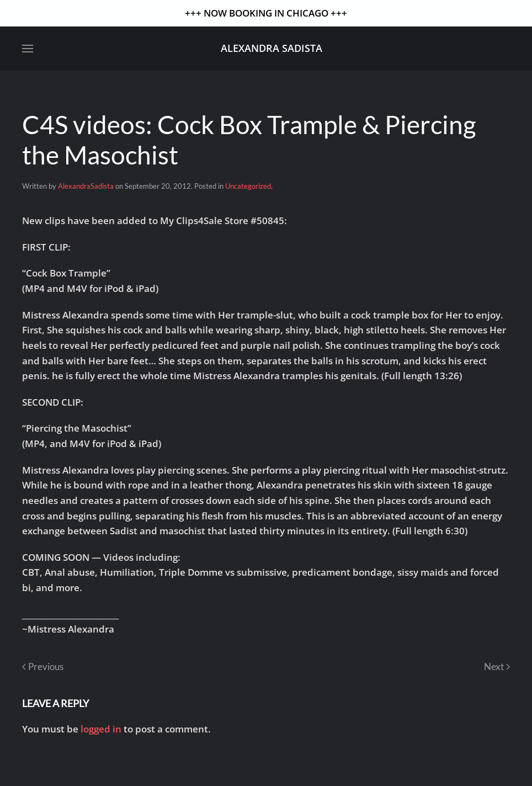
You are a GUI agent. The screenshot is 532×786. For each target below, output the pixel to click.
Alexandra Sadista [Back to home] (272, 48)
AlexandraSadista (86, 186)
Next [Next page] (497, 666)
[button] (28, 49)
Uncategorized (248, 186)
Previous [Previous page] (43, 666)
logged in (101, 729)
